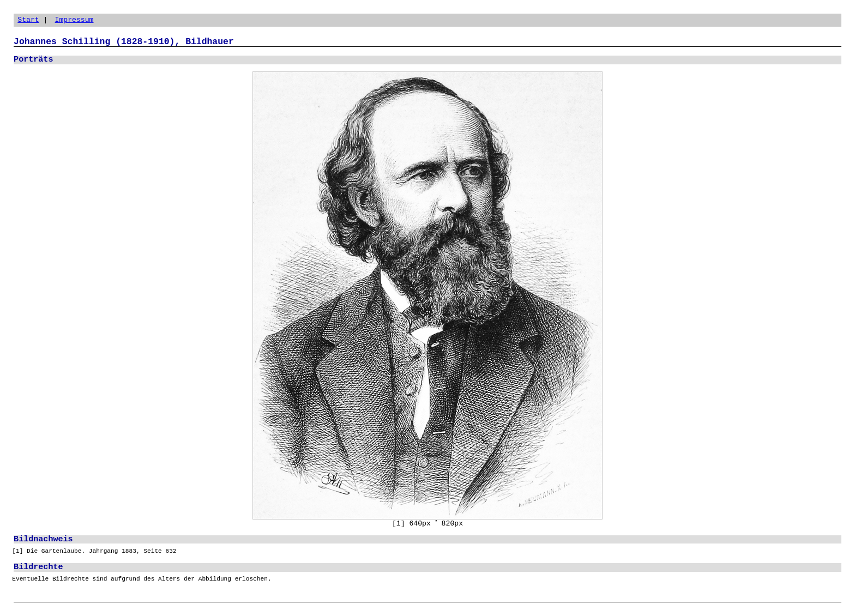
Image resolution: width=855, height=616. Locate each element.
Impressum (74, 20)
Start (28, 20)
